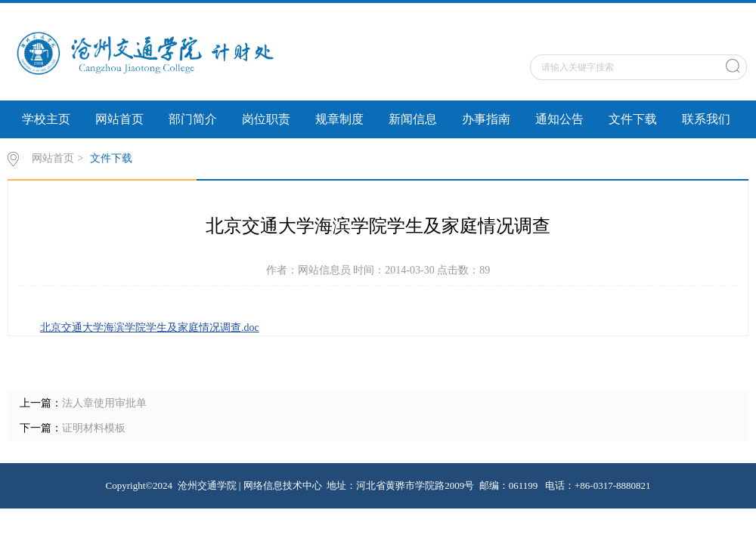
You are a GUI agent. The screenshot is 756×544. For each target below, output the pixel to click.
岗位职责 (266, 119)
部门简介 (193, 119)
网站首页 (119, 119)
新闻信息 (413, 119)
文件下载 (633, 119)
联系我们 (706, 119)
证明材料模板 (94, 428)
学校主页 (46, 119)
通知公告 (559, 119)
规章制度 (339, 119)
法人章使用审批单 (104, 403)
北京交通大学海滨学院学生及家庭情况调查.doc (150, 328)
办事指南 (486, 119)
